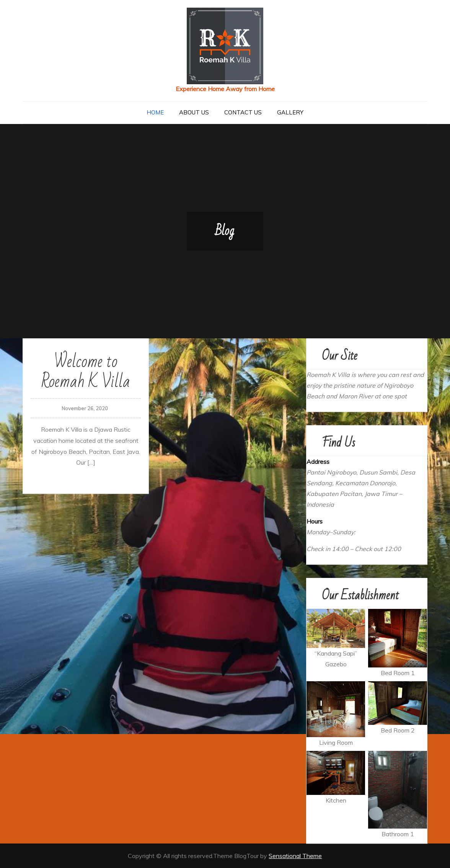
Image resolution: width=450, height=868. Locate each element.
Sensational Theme (295, 856)
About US (194, 112)
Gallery (290, 112)
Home (155, 112)
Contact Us (243, 112)
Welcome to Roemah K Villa (86, 372)
